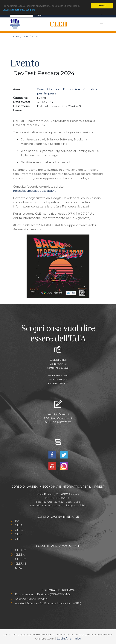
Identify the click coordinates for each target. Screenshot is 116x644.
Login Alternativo (69, 638)
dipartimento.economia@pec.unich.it (62, 505)
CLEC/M (21, 559)
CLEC (19, 530)
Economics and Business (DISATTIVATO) (43, 594)
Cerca (38, 15)
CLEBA (20, 555)
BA (17, 521)
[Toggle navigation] (102, 15)
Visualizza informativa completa (19, 10)
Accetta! (102, 6)
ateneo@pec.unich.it (61, 418)
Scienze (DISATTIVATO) (31, 599)
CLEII (16, 37)
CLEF (19, 534)
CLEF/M (20, 564)
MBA (19, 568)
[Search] (22, 15)
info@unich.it (62, 414)
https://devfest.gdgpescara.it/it (34, 191)
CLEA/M (21, 550)
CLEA (19, 525)
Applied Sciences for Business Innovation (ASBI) (48, 603)
